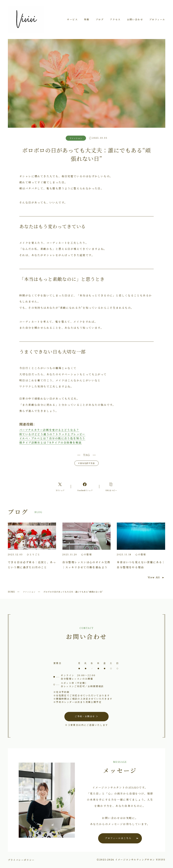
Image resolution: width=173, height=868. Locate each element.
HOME (11, 592)
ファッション (29, 592)
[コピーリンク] (111, 487)
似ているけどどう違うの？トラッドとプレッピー (52, 434)
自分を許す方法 (87, 463)
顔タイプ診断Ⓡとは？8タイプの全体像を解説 (50, 442)
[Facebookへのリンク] (85, 487)
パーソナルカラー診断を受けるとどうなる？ (49, 430)
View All (156, 577)
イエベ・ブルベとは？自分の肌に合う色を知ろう (52, 438)
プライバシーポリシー (21, 860)
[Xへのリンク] (60, 487)
